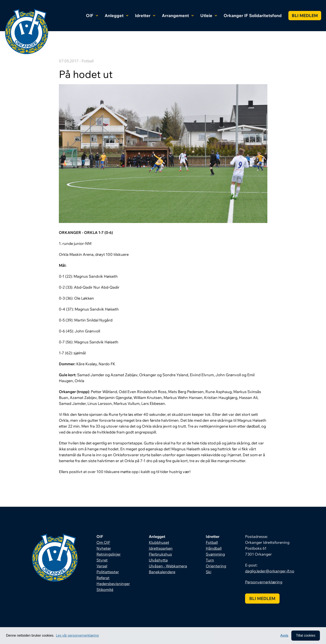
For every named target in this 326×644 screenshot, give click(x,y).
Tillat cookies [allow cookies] (306, 635)
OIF (92, 15)
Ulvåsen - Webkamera (168, 566)
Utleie (209, 15)
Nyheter (104, 548)
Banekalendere (162, 572)
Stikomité (105, 590)
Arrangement (178, 15)
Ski (209, 572)
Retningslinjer (109, 554)
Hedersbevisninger (113, 584)
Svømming (215, 554)
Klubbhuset (159, 542)
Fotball (212, 542)
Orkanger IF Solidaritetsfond (253, 15)
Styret (102, 560)
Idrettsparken (161, 548)
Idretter (145, 15)
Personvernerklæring (264, 582)
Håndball (214, 548)
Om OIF (103, 542)
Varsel (102, 566)
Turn (210, 560)
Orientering (216, 566)
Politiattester (108, 572)
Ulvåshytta (158, 560)
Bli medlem (305, 15)
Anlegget (116, 15)
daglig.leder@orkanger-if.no (270, 571)
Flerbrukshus (160, 554)
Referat (103, 578)
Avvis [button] (284, 635)
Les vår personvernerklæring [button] (77, 635)
